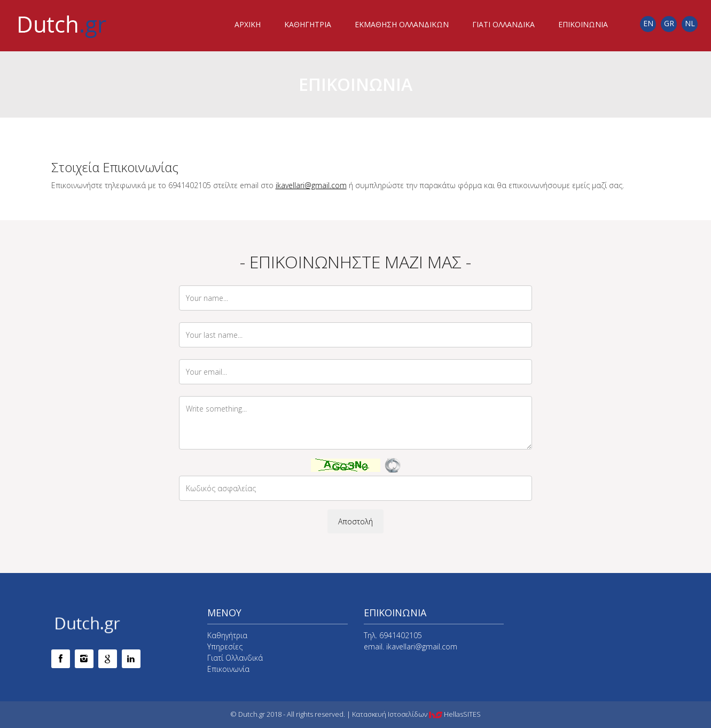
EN (648, 23)
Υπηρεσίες (225, 646)
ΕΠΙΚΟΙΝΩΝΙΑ (583, 24)
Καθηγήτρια (227, 635)
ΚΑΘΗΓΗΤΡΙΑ (308, 24)
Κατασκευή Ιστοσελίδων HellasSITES (416, 714)
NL (690, 23)
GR (669, 23)
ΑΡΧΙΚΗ (248, 24)
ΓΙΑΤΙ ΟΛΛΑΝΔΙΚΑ (503, 24)
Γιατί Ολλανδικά (235, 658)
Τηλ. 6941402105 (393, 635)
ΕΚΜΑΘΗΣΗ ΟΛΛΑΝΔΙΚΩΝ (402, 24)
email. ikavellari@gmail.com (411, 646)
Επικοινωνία (228, 669)
